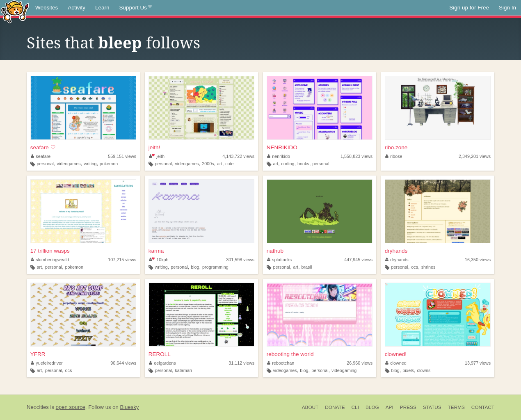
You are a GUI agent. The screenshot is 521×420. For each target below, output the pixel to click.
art (220, 164)
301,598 (240, 260)
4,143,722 (238, 156)
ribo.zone (396, 147)
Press (408, 407)
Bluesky (129, 407)
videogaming (344, 370)
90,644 (123, 363)
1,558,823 (356, 156)
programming (215, 267)
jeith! (154, 147)
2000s (208, 164)
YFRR (38, 354)
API (390, 407)
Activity (77, 8)
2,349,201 (475, 156)
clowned (396, 363)
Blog (372, 407)
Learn (102, 8)
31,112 (241, 363)
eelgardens (162, 363)
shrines (428, 267)
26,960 (360, 363)
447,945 (358, 260)
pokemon (109, 164)
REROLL (160, 354)
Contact (483, 407)
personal (45, 164)
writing (90, 164)
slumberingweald (50, 260)
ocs (415, 267)
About (310, 407)
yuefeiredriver (47, 363)
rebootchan (281, 363)
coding (288, 164)
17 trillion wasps (50, 251)
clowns (424, 370)
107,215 (122, 260)
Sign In (507, 8)
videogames (69, 164)
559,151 (122, 156)
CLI (355, 407)
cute (229, 164)
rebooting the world (290, 354)
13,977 (478, 363)
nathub (275, 251)
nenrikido (279, 156)
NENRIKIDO (282, 147)
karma (156, 251)
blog (195, 267)
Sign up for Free (469, 8)
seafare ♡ (43, 147)
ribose (394, 156)
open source (71, 407)
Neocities (38, 407)
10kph (159, 260)
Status (432, 407)
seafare (41, 156)
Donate (335, 407)
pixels (408, 370)
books (303, 164)
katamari (183, 370)
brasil (307, 267)
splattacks (280, 260)
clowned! (396, 354)
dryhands (396, 251)
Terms (456, 407)
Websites (47, 8)
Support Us (136, 8)
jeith (157, 156)
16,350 (478, 260)
